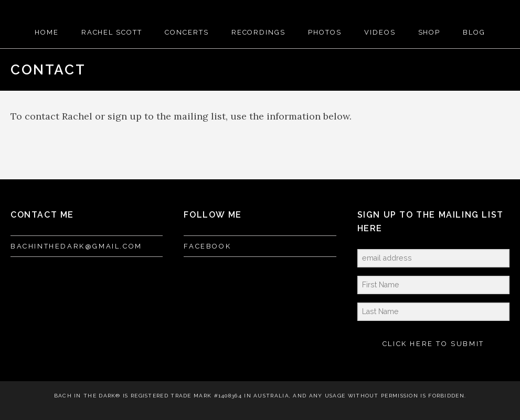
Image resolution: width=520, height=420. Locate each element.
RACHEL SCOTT (112, 32)
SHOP (429, 32)
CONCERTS (187, 32)
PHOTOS (325, 32)
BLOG (474, 32)
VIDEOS (380, 32)
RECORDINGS (259, 32)
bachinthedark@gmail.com (76, 246)
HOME (47, 32)
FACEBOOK (207, 246)
